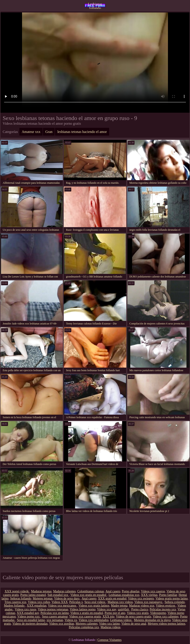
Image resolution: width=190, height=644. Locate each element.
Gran (49, 132)
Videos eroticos (166, 606)
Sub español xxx (58, 595)
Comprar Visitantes (109, 640)
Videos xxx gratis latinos (94, 606)
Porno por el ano (115, 613)
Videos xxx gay (107, 609)
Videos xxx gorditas (62, 624)
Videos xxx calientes (166, 616)
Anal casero (113, 591)
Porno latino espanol (33, 595)
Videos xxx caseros (153, 591)
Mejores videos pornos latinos (166, 624)
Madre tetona (119, 606)
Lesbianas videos (121, 620)
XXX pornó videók (17, 591)
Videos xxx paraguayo (149, 602)
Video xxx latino (109, 624)
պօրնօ (124, 609)
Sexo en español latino (31, 620)
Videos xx (71, 620)
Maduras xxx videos (120, 602)
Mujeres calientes (87, 624)
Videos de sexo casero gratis (134, 616)
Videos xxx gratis (138, 613)
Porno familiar (168, 595)
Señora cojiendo (175, 602)
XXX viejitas (149, 595)
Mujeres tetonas (43, 598)
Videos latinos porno (83, 609)
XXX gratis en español (112, 598)
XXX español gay (28, 613)
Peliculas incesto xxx (163, 609)
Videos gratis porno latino (172, 598)
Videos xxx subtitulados (94, 620)
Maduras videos (110, 627)
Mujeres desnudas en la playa (152, 620)
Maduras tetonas (41, 591)
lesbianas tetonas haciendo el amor (82, 132)
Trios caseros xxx (15, 602)
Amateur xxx (31, 132)
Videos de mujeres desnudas (30, 624)
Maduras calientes (64, 591)
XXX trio (108, 616)
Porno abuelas (131, 591)
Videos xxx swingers (141, 598)
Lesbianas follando (95, 6)
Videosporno (158, 613)
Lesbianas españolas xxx (124, 595)
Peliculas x (76, 602)
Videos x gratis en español (87, 613)
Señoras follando (21, 598)
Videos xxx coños (39, 602)
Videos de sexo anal (134, 624)
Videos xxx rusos (25, 609)
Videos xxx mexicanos (62, 606)
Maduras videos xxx (142, 606)
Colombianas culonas (91, 591)
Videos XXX (60, 602)
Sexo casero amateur (55, 616)
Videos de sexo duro (67, 598)
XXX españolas (37, 606)
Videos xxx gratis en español (89, 595)
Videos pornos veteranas (53, 609)
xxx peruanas (55, 620)
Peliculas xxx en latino (55, 613)
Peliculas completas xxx (84, 627)
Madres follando (15, 606)
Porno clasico (140, 609)
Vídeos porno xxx (29, 616)
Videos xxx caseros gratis (85, 616)
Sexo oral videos (95, 602)
